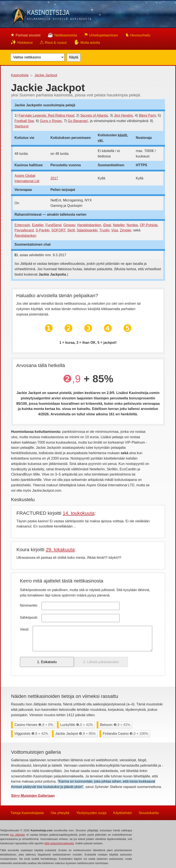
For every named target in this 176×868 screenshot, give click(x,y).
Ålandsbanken (25, 236)
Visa (115, 230)
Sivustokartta (149, 813)
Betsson (115, 725)
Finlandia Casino (126, 734)
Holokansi (22, 42)
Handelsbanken (89, 225)
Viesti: (25, 629)
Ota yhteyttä (60, 813)
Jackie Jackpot (76, 734)
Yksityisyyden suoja (91, 813)
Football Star (24, 121)
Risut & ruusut (53, 42)
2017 (54, 178)
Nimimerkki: (29, 605)
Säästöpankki (87, 230)
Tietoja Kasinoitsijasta (27, 813)
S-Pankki (43, 230)
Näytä (74, 57)
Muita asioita (87, 42)
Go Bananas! (78, 121)
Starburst (22, 126)
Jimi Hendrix (123, 115)
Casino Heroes (34, 725)
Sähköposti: (29, 618)
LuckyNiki (77, 725)
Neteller (119, 225)
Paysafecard (24, 230)
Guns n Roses (51, 121)
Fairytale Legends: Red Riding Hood (46, 115)
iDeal (107, 225)
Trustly (104, 230)
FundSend (53, 225)
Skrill (71, 230)
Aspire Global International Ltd (27, 178)
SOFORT (58, 230)
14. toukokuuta (79, 513)
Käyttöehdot (122, 813)
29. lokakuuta (60, 550)
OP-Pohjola (149, 225)
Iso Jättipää (17, 835)
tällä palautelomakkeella (59, 843)
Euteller (38, 225)
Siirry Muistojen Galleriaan (33, 796)
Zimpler (125, 230)
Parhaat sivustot (25, 35)
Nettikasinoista (62, 35)
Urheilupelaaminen (101, 35)
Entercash (22, 225)
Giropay (69, 225)
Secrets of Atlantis (94, 115)
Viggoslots (31, 734)
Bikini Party (147, 115)
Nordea (132, 225)
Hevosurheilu (138, 35)
